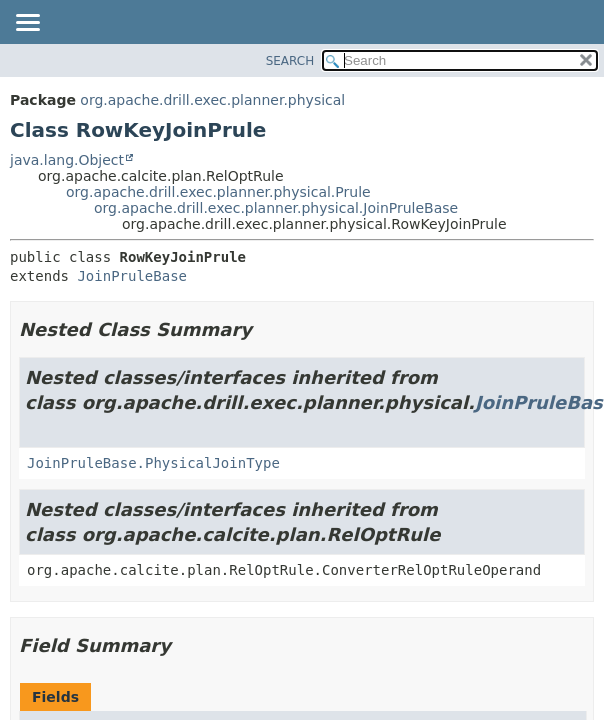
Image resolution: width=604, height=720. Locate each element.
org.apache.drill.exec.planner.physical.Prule (218, 192)
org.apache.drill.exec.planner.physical (212, 100)
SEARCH (290, 61)
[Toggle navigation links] (27, 24)
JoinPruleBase (132, 276)
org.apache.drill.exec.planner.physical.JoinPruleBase (276, 208)
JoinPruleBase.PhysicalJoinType (153, 463)
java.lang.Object (67, 160)
